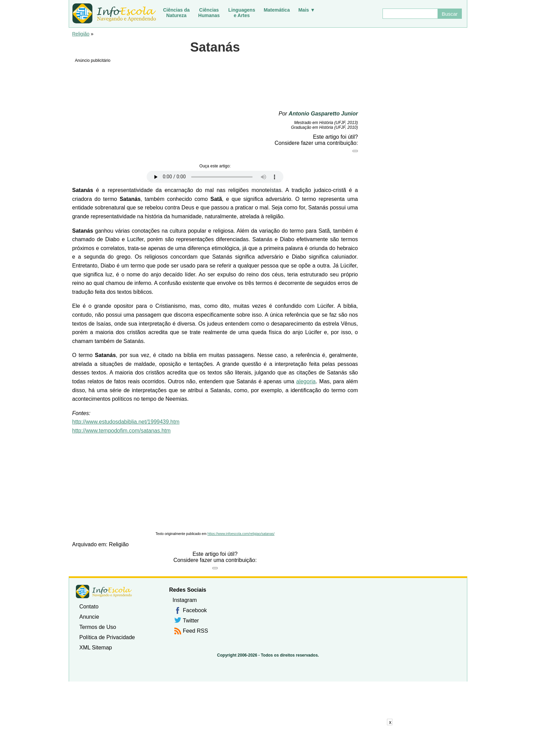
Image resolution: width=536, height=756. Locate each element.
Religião (81, 34)
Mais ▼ (307, 10)
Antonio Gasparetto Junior (323, 114)
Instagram (185, 600)
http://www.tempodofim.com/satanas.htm (121, 431)
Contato (89, 607)
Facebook (195, 610)
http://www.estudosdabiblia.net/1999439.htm (126, 422)
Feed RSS (196, 631)
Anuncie (89, 617)
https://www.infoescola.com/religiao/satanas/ (241, 534)
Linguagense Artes (242, 13)
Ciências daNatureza (176, 13)
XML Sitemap (96, 648)
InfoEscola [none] (104, 592)
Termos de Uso (98, 627)
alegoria (306, 381)
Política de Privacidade (107, 637)
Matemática (277, 10)
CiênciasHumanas (209, 13)
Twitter (191, 621)
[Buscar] (410, 14)
